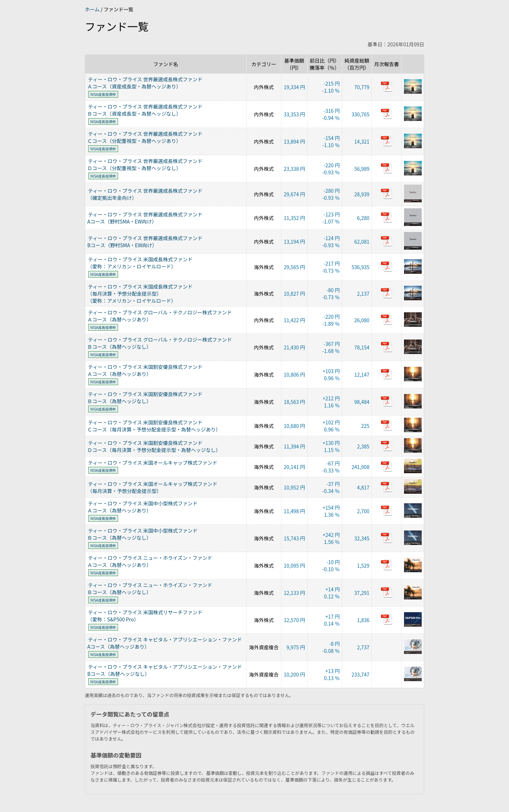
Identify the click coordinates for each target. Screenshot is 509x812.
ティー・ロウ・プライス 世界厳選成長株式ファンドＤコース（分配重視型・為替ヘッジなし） (145, 164)
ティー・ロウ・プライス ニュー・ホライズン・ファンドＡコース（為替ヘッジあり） (150, 561)
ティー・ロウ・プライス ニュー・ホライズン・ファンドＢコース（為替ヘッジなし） (150, 588)
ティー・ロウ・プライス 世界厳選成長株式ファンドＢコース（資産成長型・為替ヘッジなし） (145, 110)
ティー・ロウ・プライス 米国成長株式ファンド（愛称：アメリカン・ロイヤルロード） (140, 263)
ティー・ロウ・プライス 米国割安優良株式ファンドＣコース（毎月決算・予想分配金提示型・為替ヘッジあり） (154, 426)
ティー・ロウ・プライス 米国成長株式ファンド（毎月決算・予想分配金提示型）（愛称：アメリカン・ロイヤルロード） (140, 294)
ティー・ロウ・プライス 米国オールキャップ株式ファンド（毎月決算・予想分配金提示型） (152, 487)
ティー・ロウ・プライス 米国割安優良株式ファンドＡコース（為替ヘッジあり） (145, 370)
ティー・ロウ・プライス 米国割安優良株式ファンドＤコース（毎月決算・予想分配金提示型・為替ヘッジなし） (154, 446)
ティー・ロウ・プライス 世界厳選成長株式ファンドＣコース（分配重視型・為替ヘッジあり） (145, 137)
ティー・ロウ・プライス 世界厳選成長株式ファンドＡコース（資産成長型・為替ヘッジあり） (145, 83)
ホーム (93, 9)
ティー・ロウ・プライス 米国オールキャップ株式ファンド (153, 463)
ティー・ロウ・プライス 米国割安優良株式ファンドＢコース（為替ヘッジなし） (145, 398)
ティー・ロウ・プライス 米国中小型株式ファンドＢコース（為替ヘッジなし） (142, 534)
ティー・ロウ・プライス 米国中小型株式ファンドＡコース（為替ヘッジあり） (142, 507)
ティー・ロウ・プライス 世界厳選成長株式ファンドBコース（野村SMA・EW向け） (145, 242)
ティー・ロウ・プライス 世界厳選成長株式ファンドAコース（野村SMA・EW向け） (145, 218)
